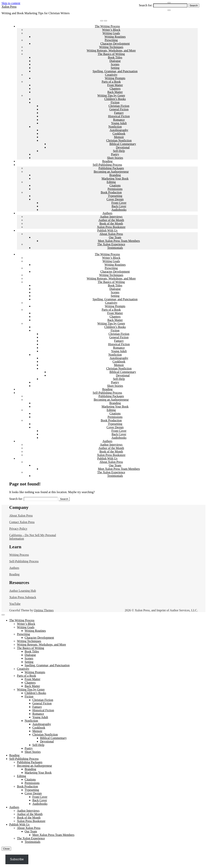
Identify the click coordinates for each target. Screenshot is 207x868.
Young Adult (119, 123)
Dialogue (115, 61)
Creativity (111, 75)
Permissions (115, 189)
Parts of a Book (111, 82)
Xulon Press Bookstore (111, 227)
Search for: (146, 5)
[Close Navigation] (169, 10)
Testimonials (115, 248)
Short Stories (115, 158)
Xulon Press (9, 7)
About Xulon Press (111, 234)
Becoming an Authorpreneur (111, 172)
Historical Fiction (119, 116)
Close (6, 849)
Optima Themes (44, 610)
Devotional (123, 147)
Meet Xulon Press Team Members (119, 241)
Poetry (115, 154)
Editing (111, 182)
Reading (107, 161)
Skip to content (11, 3)
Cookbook (119, 134)
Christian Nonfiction (119, 140)
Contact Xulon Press (22, 522)
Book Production (111, 192)
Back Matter (115, 92)
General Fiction (119, 109)
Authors (107, 213)
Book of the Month (111, 223)
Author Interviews (111, 217)
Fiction (115, 102)
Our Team (115, 237)
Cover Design (115, 199)
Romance (119, 120)
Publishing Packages (111, 168)
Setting (115, 68)
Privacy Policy (18, 529)
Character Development (115, 44)
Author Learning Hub (23, 591)
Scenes (115, 64)
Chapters (115, 89)
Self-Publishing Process (107, 165)
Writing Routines (115, 37)
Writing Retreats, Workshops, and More (111, 50)
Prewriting (111, 40)
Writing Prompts (115, 78)
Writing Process (19, 555)
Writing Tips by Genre (111, 95)
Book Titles (115, 57)
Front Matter (115, 85)
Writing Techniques (111, 47)
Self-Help (119, 151)
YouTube (15, 604)
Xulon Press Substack (23, 597)
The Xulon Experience (111, 244)
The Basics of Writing (111, 54)
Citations (115, 185)
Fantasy (119, 113)
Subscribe (17, 859)
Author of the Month (111, 220)
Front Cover (119, 203)
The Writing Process (107, 26)
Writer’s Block (111, 30)
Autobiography (119, 130)
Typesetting (115, 196)
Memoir (119, 137)
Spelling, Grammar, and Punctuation (115, 71)
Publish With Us (107, 230)
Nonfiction (115, 127)
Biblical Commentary (123, 144)
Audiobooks (119, 210)
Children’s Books (115, 99)
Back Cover (119, 206)
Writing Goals (111, 33)
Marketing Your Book (115, 179)
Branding (115, 175)
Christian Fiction (119, 106)
